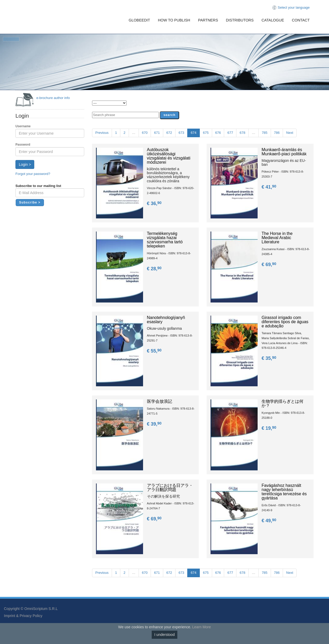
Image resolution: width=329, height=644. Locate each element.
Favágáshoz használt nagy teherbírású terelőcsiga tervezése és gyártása (284, 492)
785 (265, 133)
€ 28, (155, 269)
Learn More (202, 627)
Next (290, 133)
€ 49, (269, 521)
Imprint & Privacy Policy (23, 616)
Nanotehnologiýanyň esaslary (166, 320)
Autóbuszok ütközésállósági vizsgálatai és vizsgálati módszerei (169, 156)
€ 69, (269, 265)
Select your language (294, 7)
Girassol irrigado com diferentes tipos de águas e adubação (285, 322)
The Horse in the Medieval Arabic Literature (277, 238)
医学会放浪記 (160, 401)
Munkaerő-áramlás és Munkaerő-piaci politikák (284, 152)
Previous (102, 133)
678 (242, 133)
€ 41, (269, 187)
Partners (208, 20)
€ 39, (155, 424)
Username (23, 126)
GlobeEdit (139, 20)
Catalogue (273, 20)
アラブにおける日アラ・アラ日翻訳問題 (170, 488)
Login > (25, 164)
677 (230, 133)
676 (218, 133)
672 (169, 133)
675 (206, 133)
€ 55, (155, 351)
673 (181, 133)
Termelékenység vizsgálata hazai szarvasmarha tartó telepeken (165, 240)
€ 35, (269, 358)
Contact (301, 20)
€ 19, (269, 428)
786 (277, 133)
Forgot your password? (33, 174)
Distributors (240, 20)
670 (145, 133)
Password (23, 145)
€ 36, (155, 203)
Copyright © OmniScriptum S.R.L (31, 609)
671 (157, 133)
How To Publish (174, 20)
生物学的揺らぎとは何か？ (282, 403)
